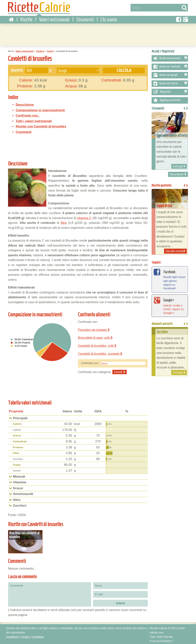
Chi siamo (109, 19)
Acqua (17, 464)
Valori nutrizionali (54, 19)
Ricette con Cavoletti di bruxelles (41, 126)
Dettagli (25, 541)
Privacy (25, 636)
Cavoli (50, 51)
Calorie (17, 423)
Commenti (24, 131)
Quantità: (17, 69)
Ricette (26, 19)
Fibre (16, 453)
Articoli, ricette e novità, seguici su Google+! (170, 305)
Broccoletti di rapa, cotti (95, 337)
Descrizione (25, 104)
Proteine (18, 447)
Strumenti (85, 19)
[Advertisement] (98, 33)
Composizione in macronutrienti (40, 109)
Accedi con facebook (170, 66)
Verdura (40, 51)
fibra (64, 222)
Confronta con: (90, 363)
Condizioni (12, 636)
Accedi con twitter (170, 83)
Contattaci (38, 636)
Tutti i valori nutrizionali (34, 120)
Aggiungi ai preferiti (167, 100)
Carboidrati (20, 441)
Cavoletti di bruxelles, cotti (97, 345)
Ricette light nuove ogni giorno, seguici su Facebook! (170, 278)
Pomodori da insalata (94, 329)
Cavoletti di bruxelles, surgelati (100, 353)
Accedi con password (170, 58)
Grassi (17, 435)
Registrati (170, 91)
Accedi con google (170, 74)
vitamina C (84, 217)
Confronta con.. (28, 115)
